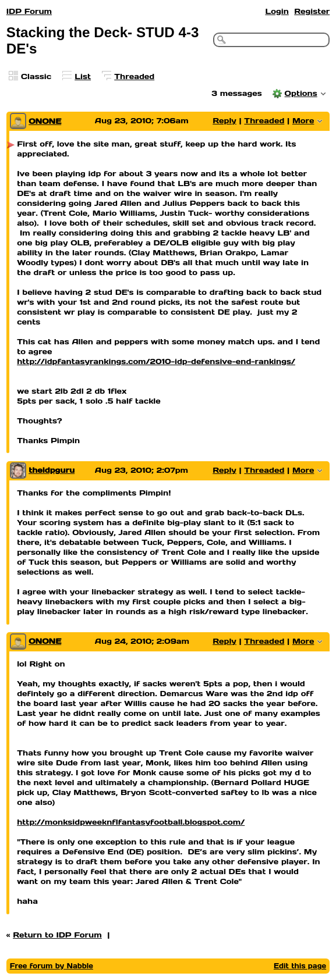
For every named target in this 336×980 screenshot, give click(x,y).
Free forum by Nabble (52, 966)
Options (301, 93)
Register (312, 11)
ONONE (45, 121)
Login (277, 11)
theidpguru (52, 470)
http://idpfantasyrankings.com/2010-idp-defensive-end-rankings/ (156, 361)
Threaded (134, 76)
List (83, 76)
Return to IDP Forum (57, 935)
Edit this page (300, 966)
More (303, 121)
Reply (224, 121)
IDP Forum (29, 11)
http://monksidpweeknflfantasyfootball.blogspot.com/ (131, 822)
